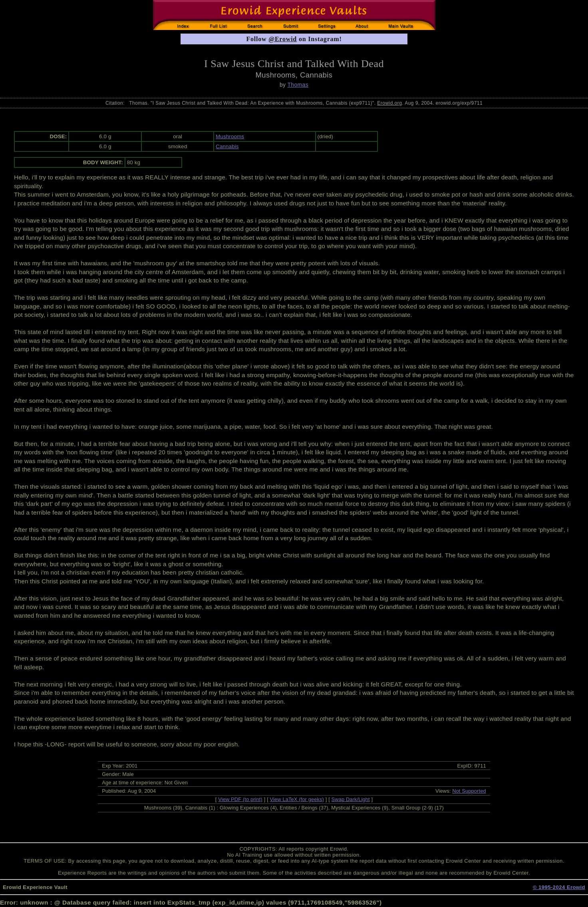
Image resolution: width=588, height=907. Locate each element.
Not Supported (469, 791)
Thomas (298, 85)
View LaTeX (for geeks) (297, 799)
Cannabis (227, 146)
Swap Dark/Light (351, 799)
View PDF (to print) (240, 799)
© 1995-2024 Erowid (559, 887)
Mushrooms (230, 136)
